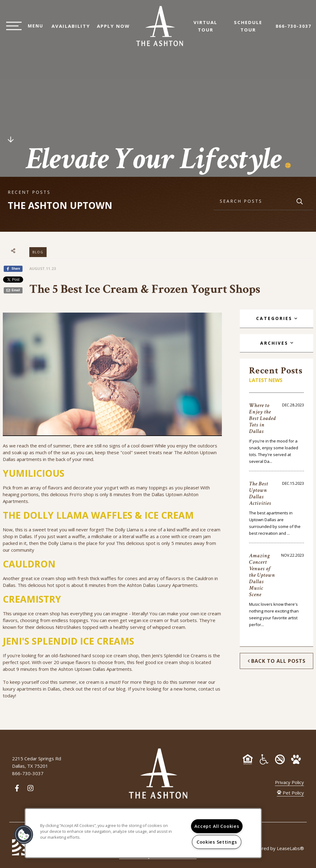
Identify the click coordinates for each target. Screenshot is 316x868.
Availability (68, 29)
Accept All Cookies (217, 826)
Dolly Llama (127, 530)
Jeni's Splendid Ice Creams (179, 655)
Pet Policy (290, 793)
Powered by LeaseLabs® (277, 848)
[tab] (276, 319)
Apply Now (110, 29)
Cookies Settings (217, 842)
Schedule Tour (251, 29)
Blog (38, 252)
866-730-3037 (293, 29)
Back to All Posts (277, 661)
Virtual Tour (208, 29)
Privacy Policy (289, 782)
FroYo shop (82, 494)
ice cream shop (44, 613)
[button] (24, 835)
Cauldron (204, 578)
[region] (143, 833)
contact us (209, 689)
